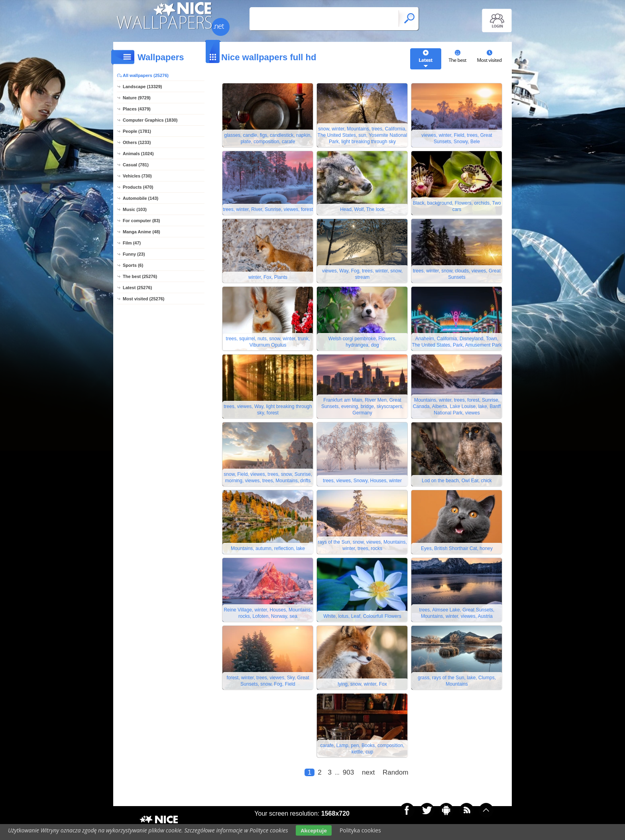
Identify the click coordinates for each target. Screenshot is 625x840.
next (368, 772)
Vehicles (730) (137, 176)
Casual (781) (136, 165)
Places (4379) (137, 109)
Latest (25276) (137, 288)
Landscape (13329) (142, 87)
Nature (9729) (137, 98)
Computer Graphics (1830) (150, 120)
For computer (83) (142, 221)
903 (348, 772)
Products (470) (138, 187)
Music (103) (135, 209)
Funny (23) (134, 254)
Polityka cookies (360, 830)
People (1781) (137, 131)
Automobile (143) (141, 198)
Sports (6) (133, 265)
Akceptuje (313, 830)
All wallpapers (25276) (146, 75)
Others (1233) (137, 142)
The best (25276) (140, 276)
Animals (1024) (138, 154)
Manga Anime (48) (142, 232)
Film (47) (132, 243)
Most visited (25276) (144, 299)
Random (395, 772)
